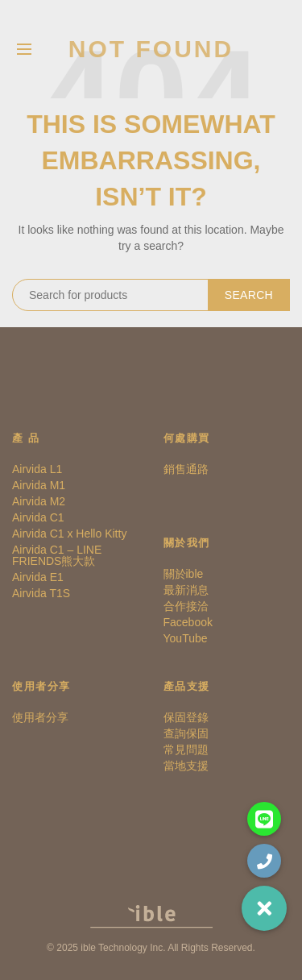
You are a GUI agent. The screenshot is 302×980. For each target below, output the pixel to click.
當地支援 (186, 766)
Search (249, 295)
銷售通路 (186, 469)
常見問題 (186, 750)
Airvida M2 (39, 501)
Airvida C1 (38, 517)
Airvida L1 (37, 469)
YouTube (186, 638)
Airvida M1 (39, 485)
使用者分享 (40, 717)
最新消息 (186, 590)
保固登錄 (186, 717)
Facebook (188, 622)
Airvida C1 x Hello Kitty (69, 534)
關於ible (184, 574)
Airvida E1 (38, 577)
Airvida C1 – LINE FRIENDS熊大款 (57, 555)
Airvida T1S (41, 593)
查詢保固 (186, 733)
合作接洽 (186, 606)
